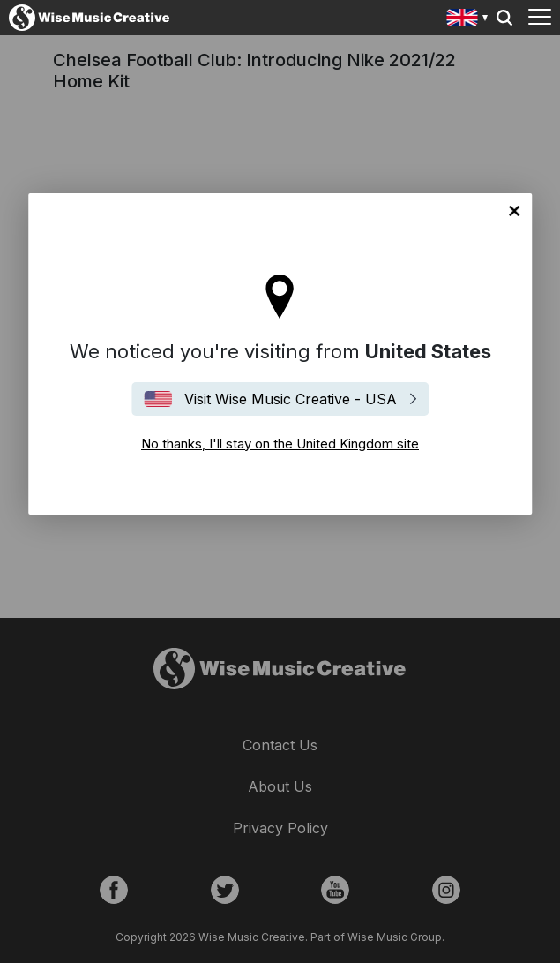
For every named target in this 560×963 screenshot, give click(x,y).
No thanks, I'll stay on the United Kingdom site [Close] (514, 211)
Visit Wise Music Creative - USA (291, 399)
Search (504, 18)
